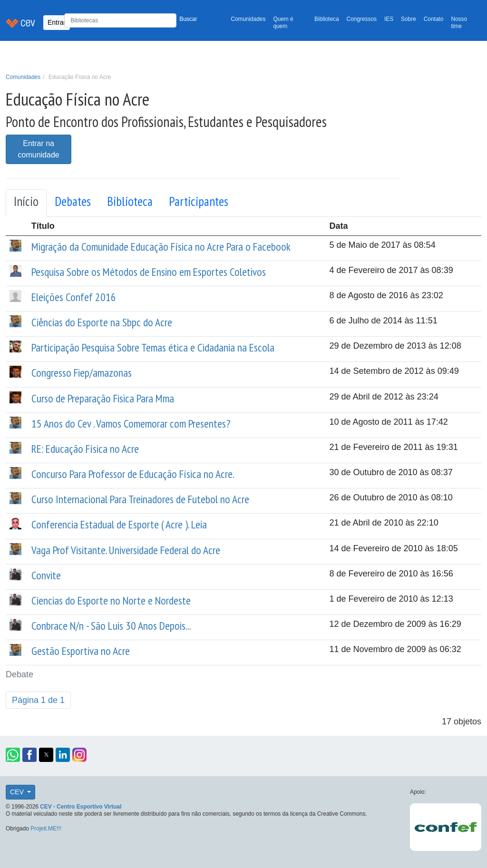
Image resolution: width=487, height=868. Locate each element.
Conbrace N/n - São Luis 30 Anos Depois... (111, 625)
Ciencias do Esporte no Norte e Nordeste (111, 600)
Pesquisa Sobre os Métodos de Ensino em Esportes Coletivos (149, 272)
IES (389, 19)
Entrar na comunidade (39, 149)
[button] (13, 755)
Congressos (362, 19)
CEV (18, 792)
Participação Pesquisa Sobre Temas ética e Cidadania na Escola (153, 347)
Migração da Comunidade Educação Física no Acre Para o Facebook (161, 246)
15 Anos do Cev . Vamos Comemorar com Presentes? (131, 423)
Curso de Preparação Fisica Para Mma (103, 398)
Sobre (409, 19)
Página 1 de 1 (38, 700)
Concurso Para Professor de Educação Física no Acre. (133, 474)
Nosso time (459, 23)
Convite (46, 575)
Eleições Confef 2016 (74, 297)
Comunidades (248, 19)
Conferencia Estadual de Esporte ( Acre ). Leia (119, 524)
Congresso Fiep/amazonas (82, 372)
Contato (434, 19)
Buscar (188, 19)
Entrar (57, 22)
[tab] (26, 203)
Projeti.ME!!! (46, 829)
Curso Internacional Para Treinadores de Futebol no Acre (140, 499)
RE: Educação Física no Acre (85, 449)
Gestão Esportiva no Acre (81, 651)
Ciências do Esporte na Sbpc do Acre (102, 322)
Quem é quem (283, 23)
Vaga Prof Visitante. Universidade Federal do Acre (126, 550)
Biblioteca (327, 19)
